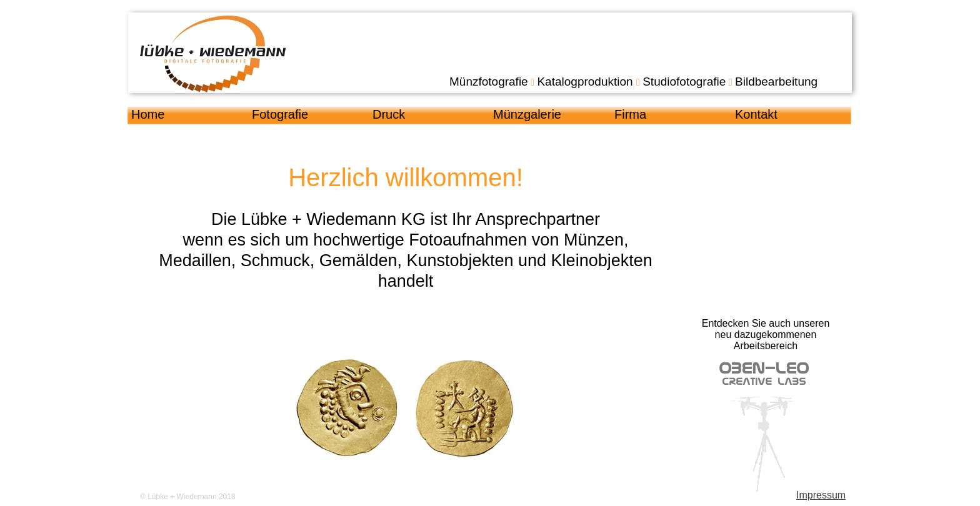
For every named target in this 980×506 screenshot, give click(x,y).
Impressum (821, 495)
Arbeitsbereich (766, 346)
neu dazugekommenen (766, 335)
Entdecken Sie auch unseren (766, 323)
